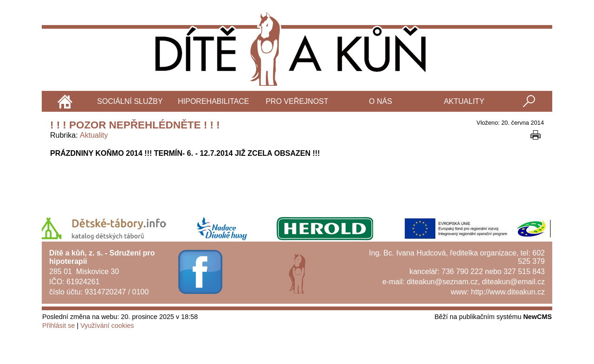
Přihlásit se (58, 326)
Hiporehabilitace (213, 101)
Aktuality (464, 101)
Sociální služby (130, 101)
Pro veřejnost (297, 101)
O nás (381, 101)
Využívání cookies (107, 326)
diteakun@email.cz (513, 282)
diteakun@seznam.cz (442, 282)
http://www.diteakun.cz (508, 292)
